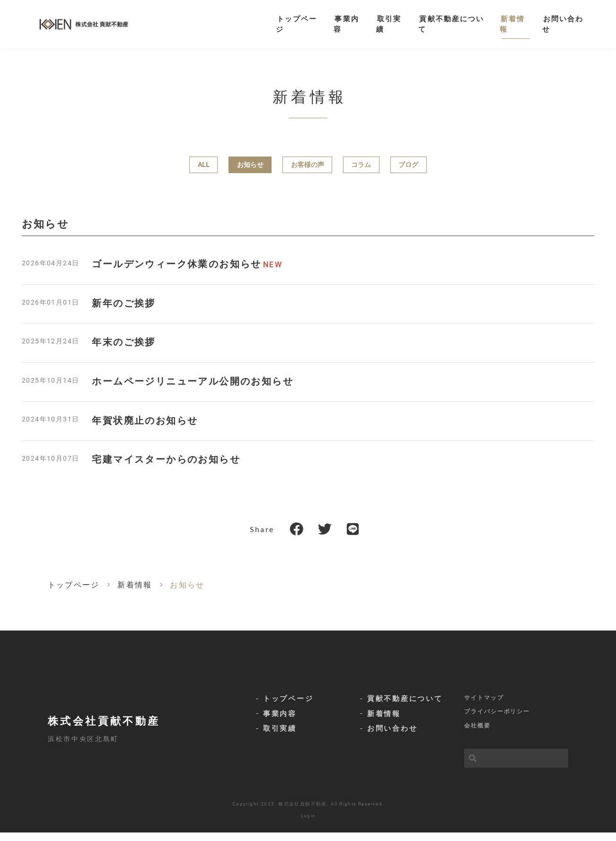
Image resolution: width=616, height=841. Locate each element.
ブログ (408, 173)
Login (308, 824)
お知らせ (250, 173)
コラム (361, 173)
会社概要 (477, 734)
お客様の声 (308, 173)
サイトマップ (484, 705)
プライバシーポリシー (497, 719)
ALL (204, 173)
